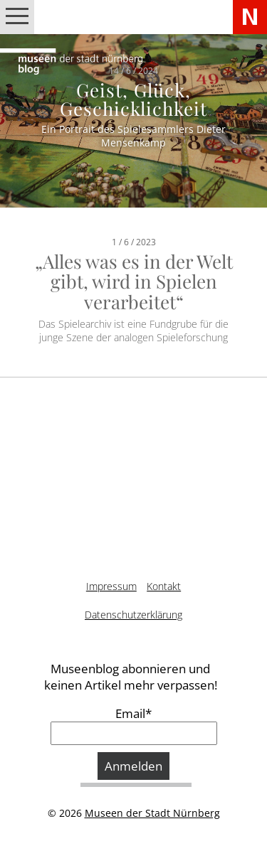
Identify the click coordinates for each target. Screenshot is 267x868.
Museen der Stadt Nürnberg (152, 813)
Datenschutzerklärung (133, 615)
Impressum (111, 586)
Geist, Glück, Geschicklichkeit (134, 99)
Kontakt (164, 586)
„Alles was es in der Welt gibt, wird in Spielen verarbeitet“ (134, 282)
